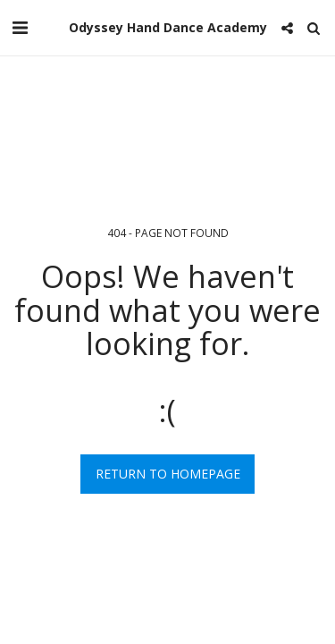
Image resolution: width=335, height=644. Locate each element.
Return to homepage (168, 474)
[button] (20, 27)
